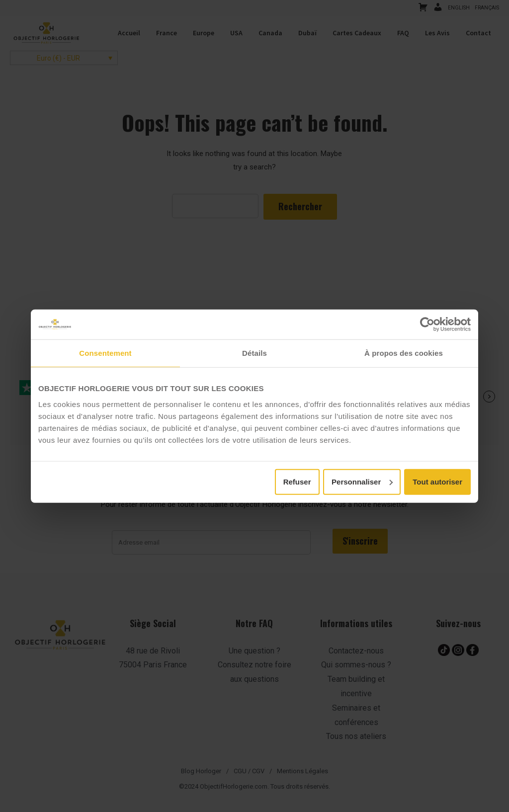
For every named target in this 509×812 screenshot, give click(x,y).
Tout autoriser (437, 481)
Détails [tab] (254, 353)
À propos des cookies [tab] (404, 353)
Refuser (297, 481)
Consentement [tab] (105, 353)
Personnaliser (362, 481)
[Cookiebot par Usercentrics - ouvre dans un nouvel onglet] (427, 325)
